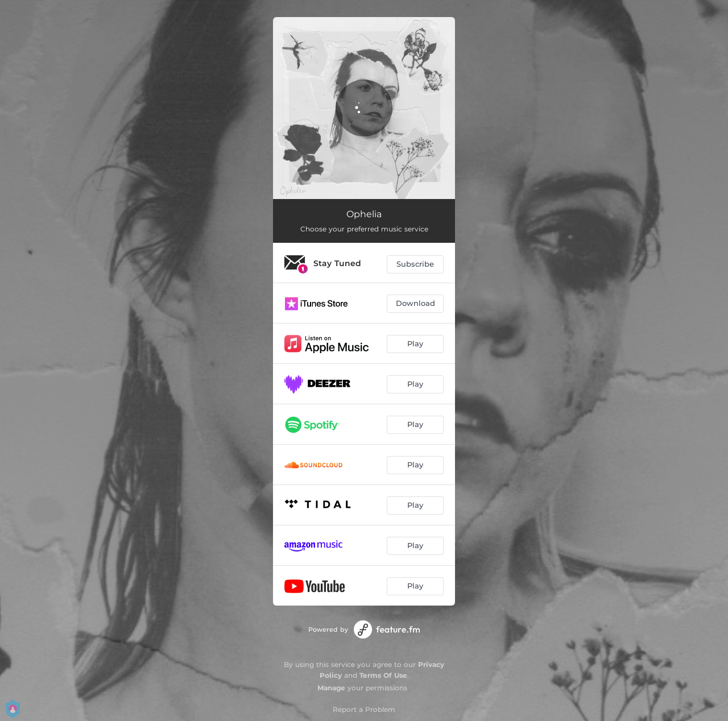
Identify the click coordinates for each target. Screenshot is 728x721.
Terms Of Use (383, 675)
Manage (331, 688)
